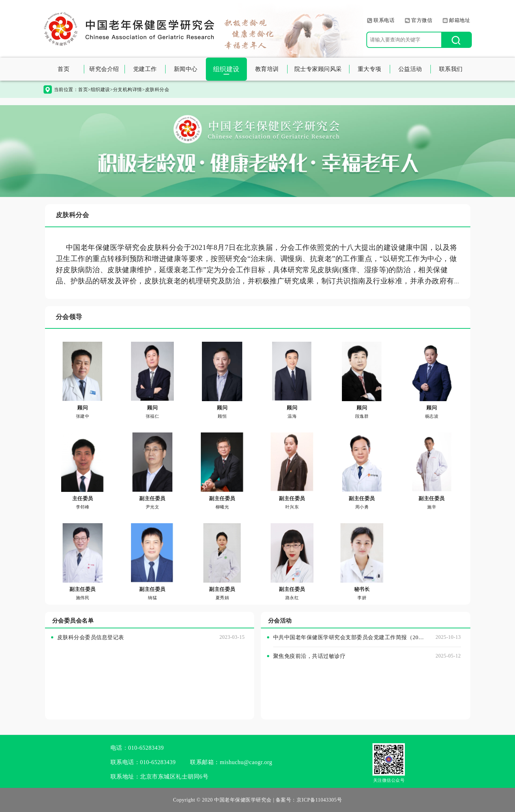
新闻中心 (186, 69)
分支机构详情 (128, 89)
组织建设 (226, 69)
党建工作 (145, 69)
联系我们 (451, 69)
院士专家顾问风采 (318, 69)
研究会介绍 (104, 69)
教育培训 (267, 69)
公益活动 (410, 69)
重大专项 (370, 69)
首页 (64, 69)
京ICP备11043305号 (319, 800)
